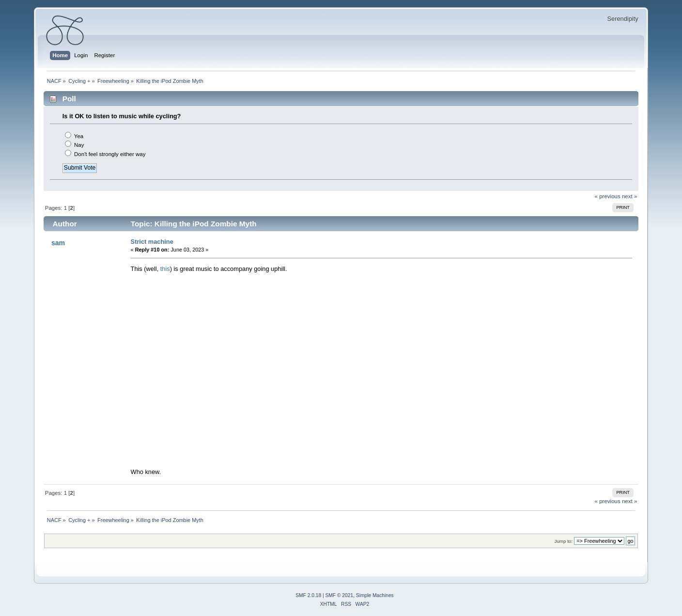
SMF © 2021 (340, 595)
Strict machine (152, 242)
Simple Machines (375, 595)
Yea (79, 136)
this (165, 269)
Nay (79, 145)
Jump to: (564, 541)
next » (629, 196)
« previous (608, 196)
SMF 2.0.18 (308, 595)
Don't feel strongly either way (110, 154)
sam (58, 243)
